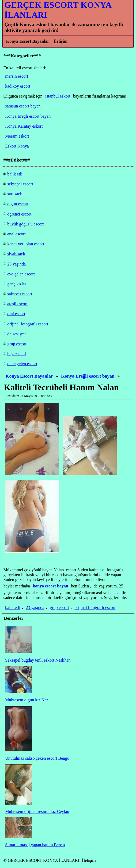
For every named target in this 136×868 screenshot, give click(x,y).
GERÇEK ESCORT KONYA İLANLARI (58, 10)
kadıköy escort (18, 86)
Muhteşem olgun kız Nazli (28, 700)
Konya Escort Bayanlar (28, 41)
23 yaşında (35, 607)
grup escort (59, 607)
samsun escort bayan (23, 106)
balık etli (13, 607)
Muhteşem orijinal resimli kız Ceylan (37, 811)
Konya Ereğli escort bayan (88, 376)
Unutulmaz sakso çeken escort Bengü (37, 758)
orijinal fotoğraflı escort (95, 607)
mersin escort (17, 76)
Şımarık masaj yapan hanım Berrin (35, 845)
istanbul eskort (58, 96)
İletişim (61, 41)
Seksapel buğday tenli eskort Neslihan (38, 660)
